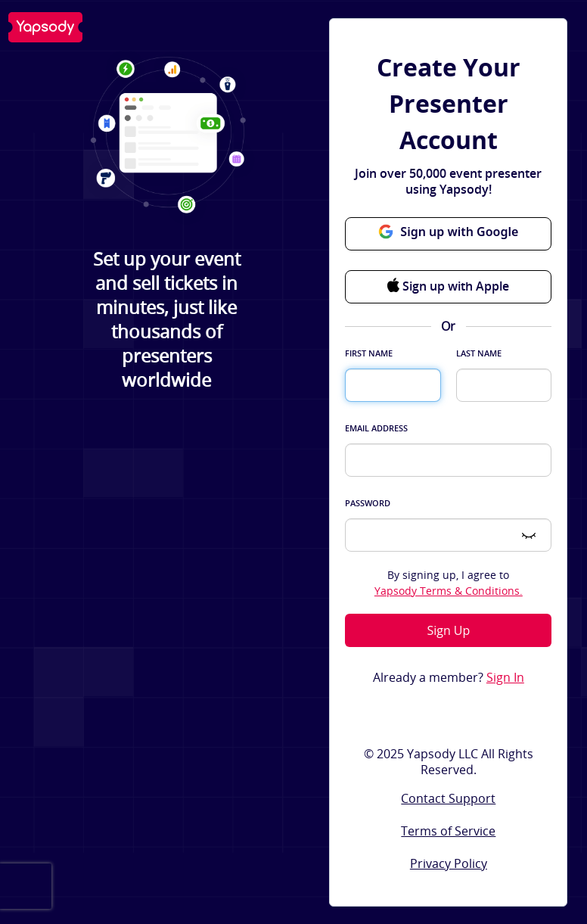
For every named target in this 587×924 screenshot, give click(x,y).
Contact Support (448, 798)
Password (368, 503)
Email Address (376, 428)
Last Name (479, 353)
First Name (369, 353)
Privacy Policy (449, 863)
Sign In (505, 678)
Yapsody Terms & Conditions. (449, 591)
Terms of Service (448, 831)
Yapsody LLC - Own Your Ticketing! (45, 27)
